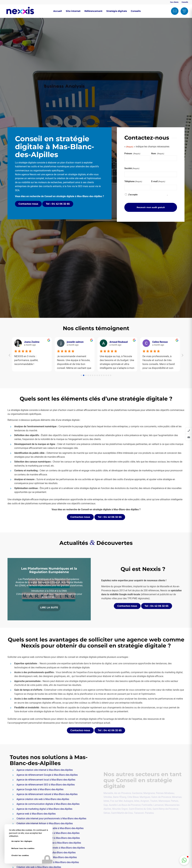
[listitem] (189, 431)
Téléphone (133, 182)
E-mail (158, 182)
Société (132, 169)
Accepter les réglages (22, 841)
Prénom (132, 154)
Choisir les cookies (20, 855)
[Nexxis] (20, 11)
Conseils (185, 2)
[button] (184, 860)
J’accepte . (148, 195)
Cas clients (174, 2)
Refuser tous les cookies (23, 848)
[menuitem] (174, 2)
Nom (158, 154)
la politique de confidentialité (153, 195)
